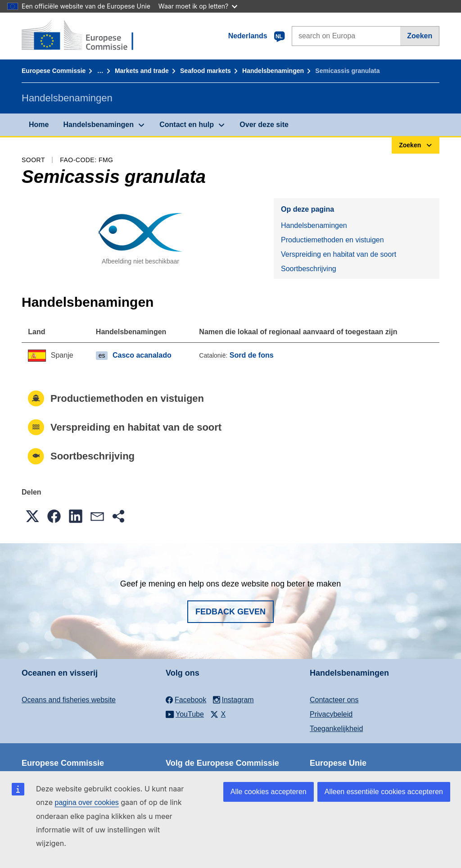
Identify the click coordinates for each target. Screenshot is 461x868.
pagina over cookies (86, 802)
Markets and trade (142, 71)
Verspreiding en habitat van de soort (339, 254)
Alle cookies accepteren (269, 792)
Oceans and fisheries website (69, 700)
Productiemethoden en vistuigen (332, 240)
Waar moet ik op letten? (198, 6)
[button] (32, 516)
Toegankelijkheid (336, 729)
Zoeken (420, 36)
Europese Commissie (54, 71)
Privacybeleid (331, 714)
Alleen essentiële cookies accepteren (384, 792)
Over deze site (264, 125)
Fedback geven (230, 612)
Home (39, 125)
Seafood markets (206, 71)
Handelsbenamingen (273, 71)
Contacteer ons (334, 700)
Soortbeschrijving (309, 269)
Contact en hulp (187, 125)
